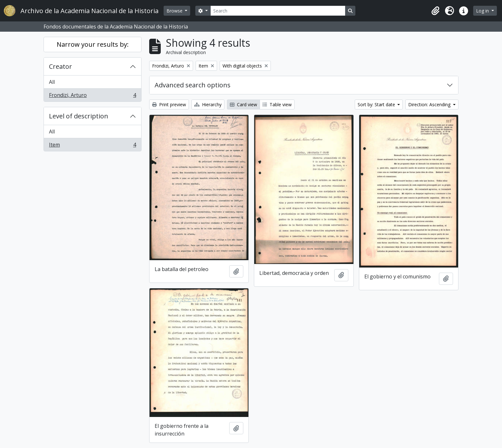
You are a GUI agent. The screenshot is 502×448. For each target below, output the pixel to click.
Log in (483, 11)
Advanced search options (193, 85)
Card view (243, 104)
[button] (435, 11)
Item (92, 146)
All (52, 82)
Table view (277, 104)
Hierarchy (208, 104)
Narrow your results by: (93, 44)
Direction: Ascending (430, 104)
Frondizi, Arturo (92, 96)
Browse (175, 11)
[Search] (278, 11)
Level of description (79, 116)
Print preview (169, 104)
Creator (61, 66)
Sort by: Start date (377, 104)
